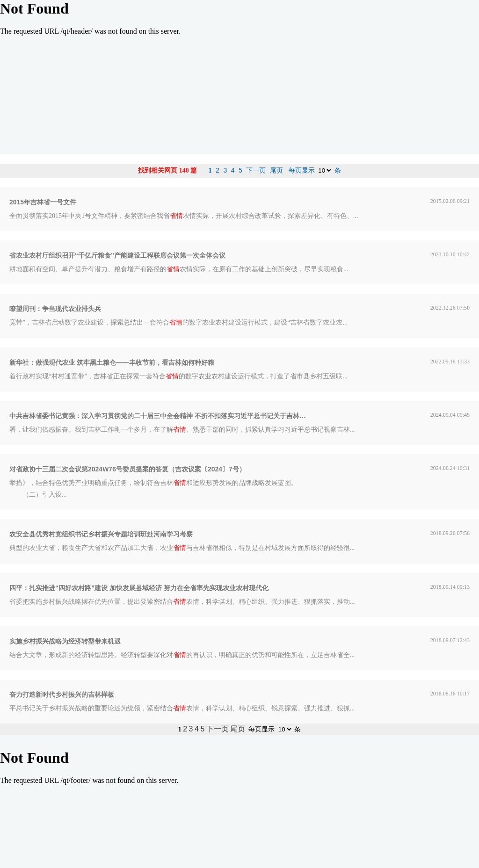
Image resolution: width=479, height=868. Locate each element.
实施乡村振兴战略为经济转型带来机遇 (65, 641)
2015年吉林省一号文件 (43, 202)
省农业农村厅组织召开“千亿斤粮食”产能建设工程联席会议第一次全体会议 (117, 255)
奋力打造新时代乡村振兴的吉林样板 (62, 694)
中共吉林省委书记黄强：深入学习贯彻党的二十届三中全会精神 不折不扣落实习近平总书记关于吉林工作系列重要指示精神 (159, 416)
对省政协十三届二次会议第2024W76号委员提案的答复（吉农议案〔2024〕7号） (127, 469)
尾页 (276, 170)
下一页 (256, 170)
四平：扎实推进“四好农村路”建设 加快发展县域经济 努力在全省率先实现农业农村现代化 (139, 588)
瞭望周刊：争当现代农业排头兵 (55, 309)
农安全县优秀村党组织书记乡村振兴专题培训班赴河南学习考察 (101, 534)
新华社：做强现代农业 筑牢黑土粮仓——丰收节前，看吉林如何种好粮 (112, 362)
